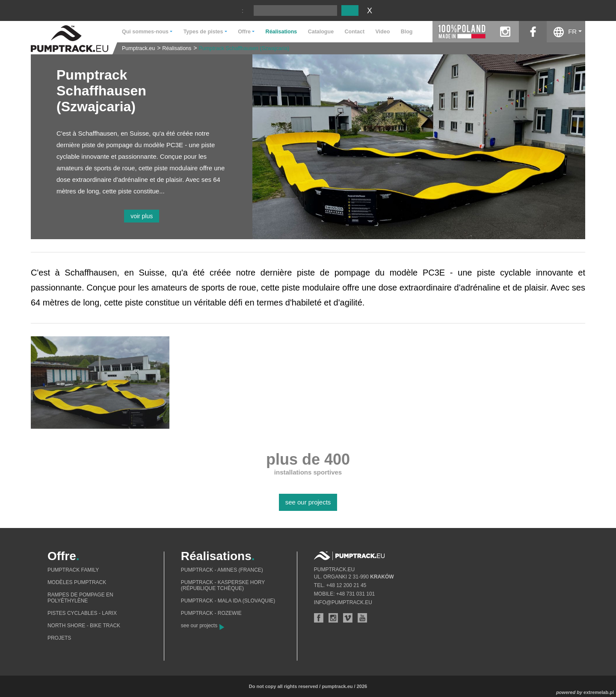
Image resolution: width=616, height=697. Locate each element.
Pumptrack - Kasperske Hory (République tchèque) (223, 585)
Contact (355, 32)
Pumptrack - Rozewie (211, 613)
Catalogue (321, 32)
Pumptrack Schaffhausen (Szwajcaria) (244, 48)
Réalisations (281, 32)
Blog (407, 32)
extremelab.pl (599, 692)
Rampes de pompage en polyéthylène (80, 598)
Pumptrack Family (73, 570)
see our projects (308, 502)
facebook (533, 32)
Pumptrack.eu (138, 48)
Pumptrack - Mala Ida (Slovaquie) (228, 601)
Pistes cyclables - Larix (82, 613)
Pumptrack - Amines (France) (222, 570)
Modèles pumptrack (77, 582)
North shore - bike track (84, 626)
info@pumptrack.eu (343, 602)
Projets (59, 638)
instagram (505, 32)
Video (382, 32)
